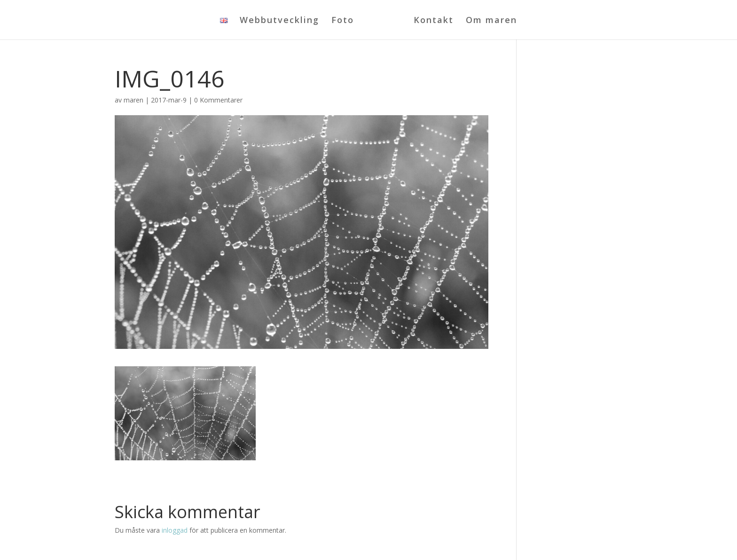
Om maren (491, 21)
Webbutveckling (279, 21)
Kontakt (434, 21)
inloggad (175, 530)
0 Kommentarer (218, 100)
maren (133, 100)
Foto (343, 21)
